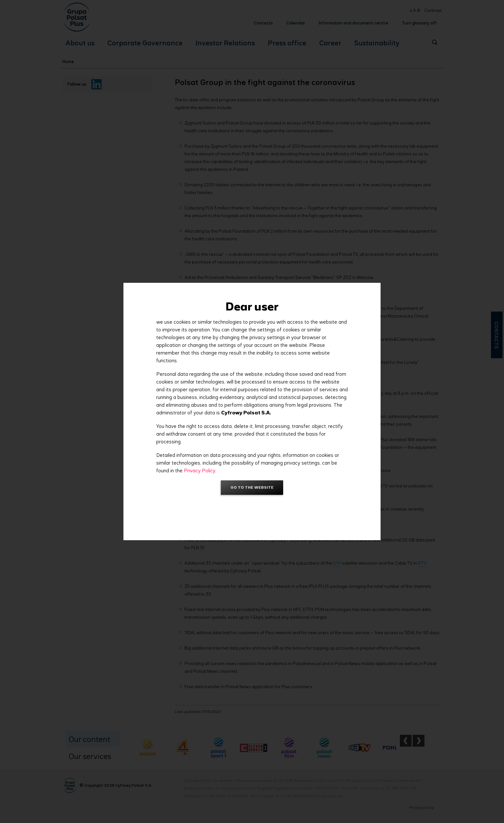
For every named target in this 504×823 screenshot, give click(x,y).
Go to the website (252, 487)
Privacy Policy (199, 471)
